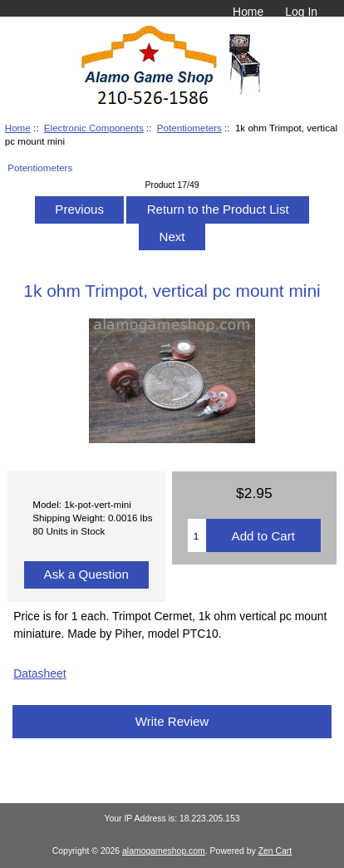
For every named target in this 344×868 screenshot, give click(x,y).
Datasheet (39, 673)
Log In (301, 12)
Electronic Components (94, 128)
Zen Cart (275, 851)
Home (248, 12)
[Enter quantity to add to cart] (197, 535)
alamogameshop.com (164, 851)
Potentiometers (189, 128)
